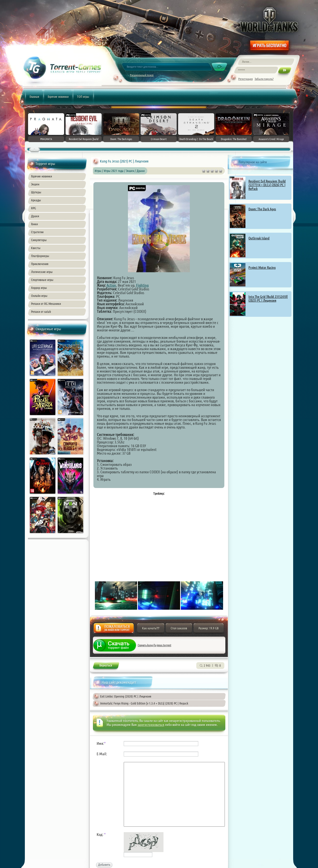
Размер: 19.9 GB (209, 628)
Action (111, 285)
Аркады (36, 200)
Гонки (34, 224)
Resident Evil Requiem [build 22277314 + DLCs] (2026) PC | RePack (267, 185)
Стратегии (37, 232)
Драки (35, 216)
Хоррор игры (39, 288)
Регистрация (245, 79)
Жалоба (114, 629)
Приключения (40, 264)
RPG (34, 208)
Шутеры (36, 192)
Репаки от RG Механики (46, 304)
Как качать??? (151, 628)
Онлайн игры (39, 296)
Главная (34, 97)
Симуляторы (39, 240)
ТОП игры (83, 97)
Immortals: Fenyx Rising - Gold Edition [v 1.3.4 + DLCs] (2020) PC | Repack (144, 703)
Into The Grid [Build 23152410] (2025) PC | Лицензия (268, 298)
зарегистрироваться (151, 725)
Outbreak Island (259, 238)
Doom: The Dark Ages (262, 209)
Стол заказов (179, 628)
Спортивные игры (42, 280)
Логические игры (42, 272)
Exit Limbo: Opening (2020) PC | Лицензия (126, 696)
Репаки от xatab (41, 312)
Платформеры (40, 256)
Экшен (35, 184)
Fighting (142, 285)
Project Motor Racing (262, 268)
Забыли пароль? (264, 79)
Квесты (36, 248)
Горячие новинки (58, 97)
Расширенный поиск (142, 75)
